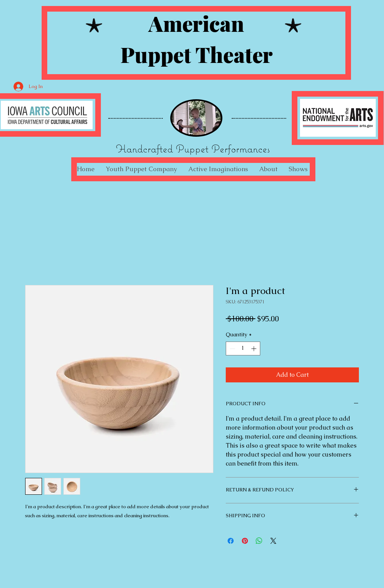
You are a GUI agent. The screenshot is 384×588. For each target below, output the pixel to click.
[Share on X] (273, 541)
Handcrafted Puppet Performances (193, 148)
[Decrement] (232, 348)
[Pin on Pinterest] (245, 541)
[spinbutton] (243, 348)
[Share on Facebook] (231, 541)
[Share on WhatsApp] (259, 541)
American (196, 23)
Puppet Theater (196, 54)
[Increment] (254, 348)
